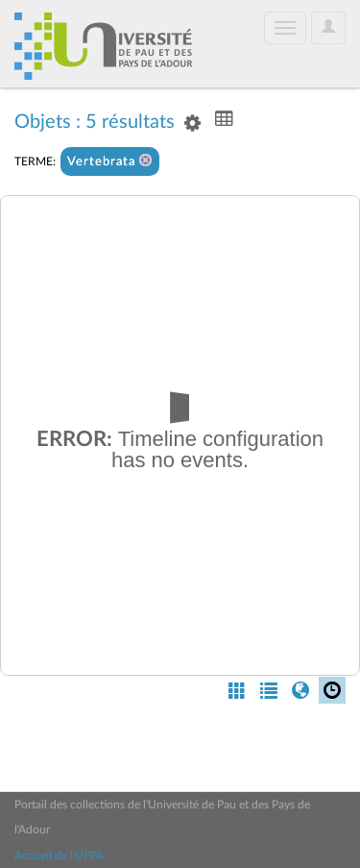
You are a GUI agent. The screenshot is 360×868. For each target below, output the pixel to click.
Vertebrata (110, 161)
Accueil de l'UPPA (59, 856)
